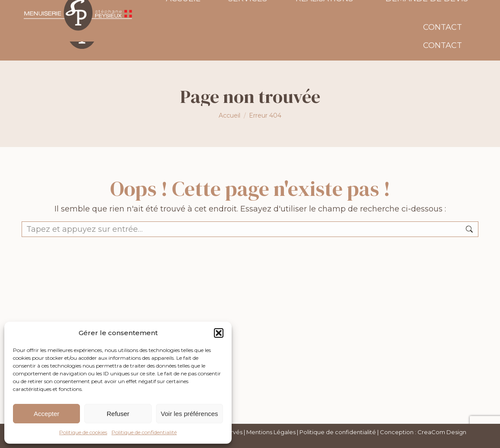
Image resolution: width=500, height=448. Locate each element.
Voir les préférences (189, 414)
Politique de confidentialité (144, 432)
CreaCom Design (442, 432)
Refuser (118, 414)
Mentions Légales (271, 432)
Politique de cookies (83, 432)
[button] (219, 333)
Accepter (46, 414)
